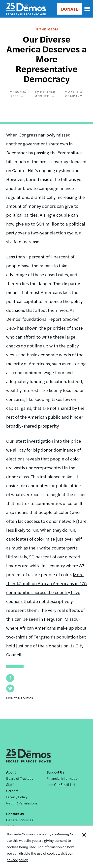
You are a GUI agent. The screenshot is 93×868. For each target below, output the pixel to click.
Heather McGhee (45, 94)
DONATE (70, 9)
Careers (12, 791)
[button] (10, 678)
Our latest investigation (30, 441)
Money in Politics (20, 698)
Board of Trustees (20, 778)
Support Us (55, 772)
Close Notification (84, 847)
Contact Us (15, 814)
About (11, 772)
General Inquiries (20, 820)
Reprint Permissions (22, 803)
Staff (10, 784)
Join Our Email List (61, 784)
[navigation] (88, 9)
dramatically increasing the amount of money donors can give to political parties (46, 206)
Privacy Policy (17, 797)
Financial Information (63, 778)
